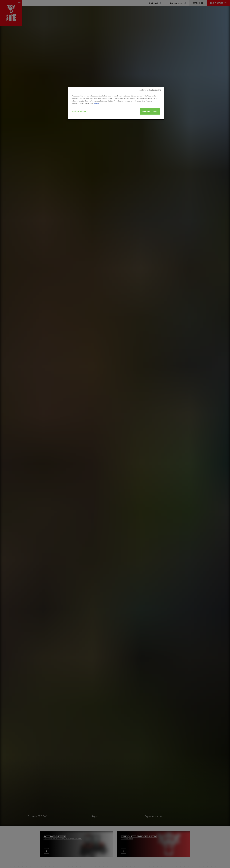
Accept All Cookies (150, 111)
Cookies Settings (79, 111)
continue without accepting (150, 90)
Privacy (96, 103)
